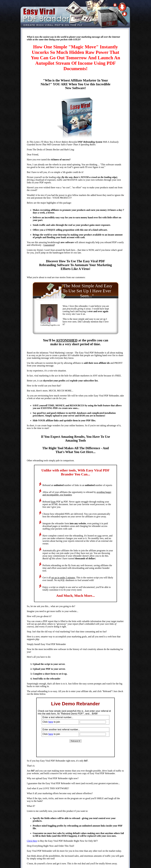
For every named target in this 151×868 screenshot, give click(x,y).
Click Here (32, 841)
